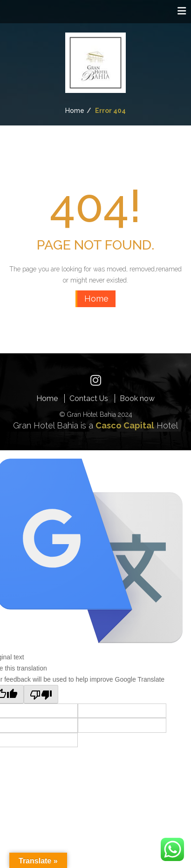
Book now (137, 398)
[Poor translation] (41, 694)
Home (75, 111)
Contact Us (89, 398)
